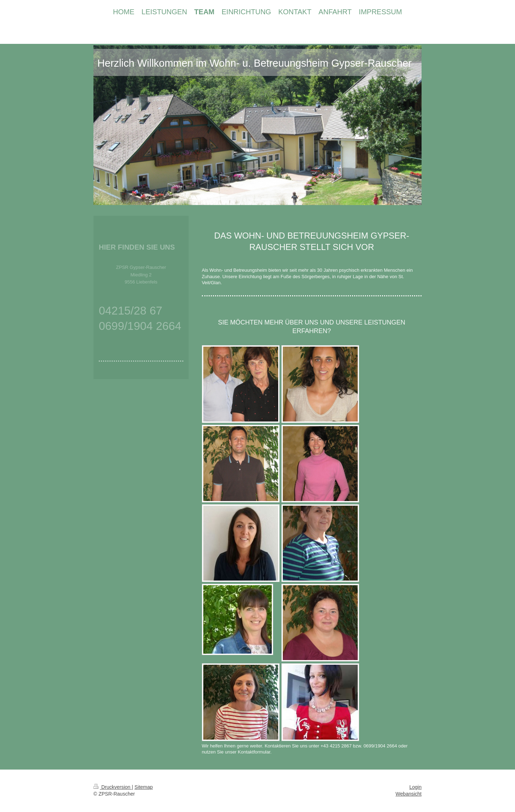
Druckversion (113, 787)
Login (415, 787)
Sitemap (144, 787)
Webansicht (409, 794)
